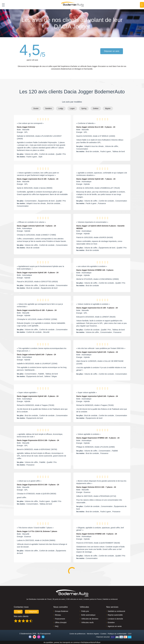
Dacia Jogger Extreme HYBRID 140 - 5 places (95, 270)
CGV (130, 634)
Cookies (103, 634)
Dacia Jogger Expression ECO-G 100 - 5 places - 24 (38, 440)
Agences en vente (115, 626)
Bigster (108, 108)
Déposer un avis (112, 51)
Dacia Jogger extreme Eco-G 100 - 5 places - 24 (96, 127)
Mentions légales (93, 634)
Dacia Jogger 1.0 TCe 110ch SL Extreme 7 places (37, 531)
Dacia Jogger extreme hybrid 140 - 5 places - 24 (36, 226)
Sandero (48, 108)
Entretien (111, 622)
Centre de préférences (77, 634)
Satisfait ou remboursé (116, 611)
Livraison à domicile (115, 619)
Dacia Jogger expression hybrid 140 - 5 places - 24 (38, 273)
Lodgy (61, 108)
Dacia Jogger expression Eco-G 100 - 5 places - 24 (38, 179)
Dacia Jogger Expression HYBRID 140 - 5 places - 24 (98, 438)
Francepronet (45, 634)
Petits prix (85, 611)
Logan (72, 108)
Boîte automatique (88, 615)
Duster (36, 108)
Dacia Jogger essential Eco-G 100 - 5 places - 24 (37, 310)
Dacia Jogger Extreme (26, 127)
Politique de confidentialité (117, 634)
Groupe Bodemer (61, 611)
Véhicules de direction (90, 619)
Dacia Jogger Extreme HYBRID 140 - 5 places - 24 (97, 534)
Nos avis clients (21, 616)
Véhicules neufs (87, 622)
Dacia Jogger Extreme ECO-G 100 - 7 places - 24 (96, 487)
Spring (84, 108)
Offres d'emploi (61, 622)
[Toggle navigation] (2, 5)
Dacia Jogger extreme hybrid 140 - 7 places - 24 (96, 179)
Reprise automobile (115, 615)
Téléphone (32, 612)
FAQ (57, 626)
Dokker (96, 108)
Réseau (58, 615)
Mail (18, 612)
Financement (60, 619)
